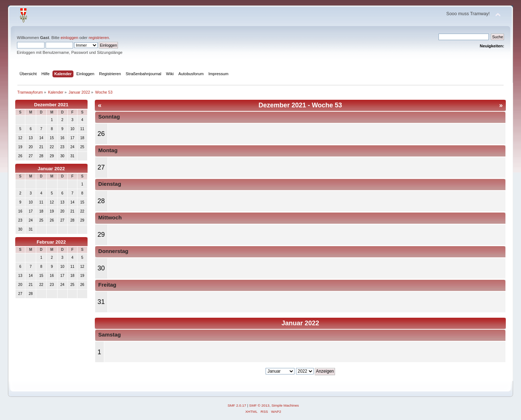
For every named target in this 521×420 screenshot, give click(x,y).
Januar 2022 (51, 169)
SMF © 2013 (259, 405)
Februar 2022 (51, 242)
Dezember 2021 (51, 105)
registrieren (99, 38)
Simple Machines (285, 405)
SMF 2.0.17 (237, 405)
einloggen (70, 38)
